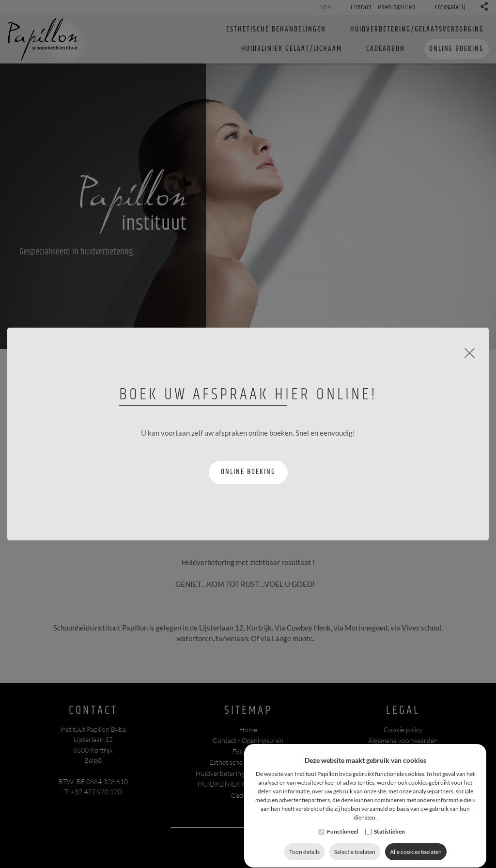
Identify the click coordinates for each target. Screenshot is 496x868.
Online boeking (248, 472)
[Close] (470, 352)
